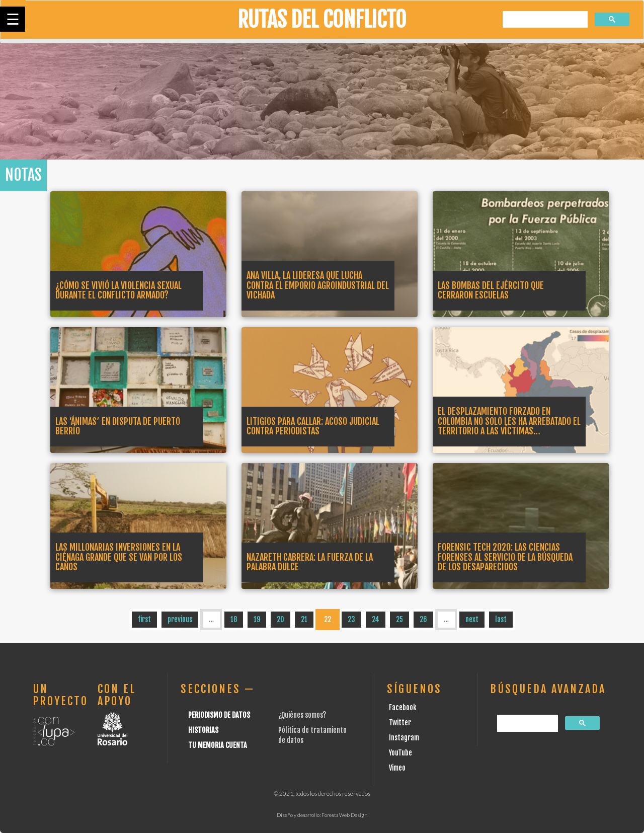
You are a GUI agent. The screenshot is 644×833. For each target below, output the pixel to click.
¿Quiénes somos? (302, 715)
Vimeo (397, 768)
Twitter (400, 723)
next (472, 619)
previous (180, 619)
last (501, 619)
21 (304, 619)
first (144, 619)
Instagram (404, 738)
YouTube (400, 753)
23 (351, 619)
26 (423, 619)
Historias (203, 730)
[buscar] (544, 20)
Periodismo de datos (219, 715)
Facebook (403, 707)
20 (280, 619)
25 (399, 619)
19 (257, 619)
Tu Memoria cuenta (218, 745)
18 (234, 619)
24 (376, 619)
